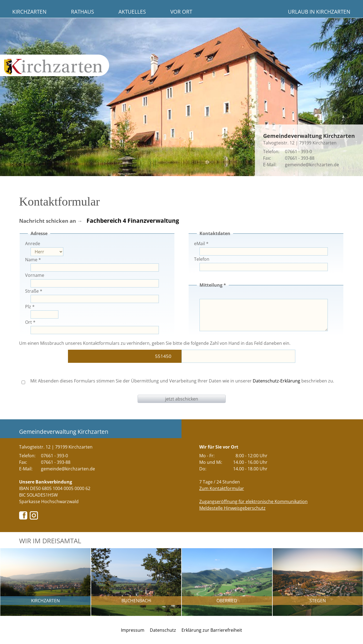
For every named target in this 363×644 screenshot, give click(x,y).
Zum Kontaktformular (222, 488)
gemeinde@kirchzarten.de (312, 165)
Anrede (33, 244)
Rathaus (82, 12)
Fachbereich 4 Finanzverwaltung (133, 221)
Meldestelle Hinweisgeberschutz (232, 508)
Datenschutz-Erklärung (276, 381)
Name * (33, 260)
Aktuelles (132, 12)
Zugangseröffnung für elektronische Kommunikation (253, 501)
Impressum (133, 630)
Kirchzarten (29, 12)
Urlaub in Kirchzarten (319, 12)
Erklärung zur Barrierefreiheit (212, 630)
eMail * (201, 244)
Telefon (202, 259)
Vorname (35, 275)
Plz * (30, 307)
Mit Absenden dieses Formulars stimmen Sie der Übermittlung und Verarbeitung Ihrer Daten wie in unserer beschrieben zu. (178, 381)
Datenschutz (163, 630)
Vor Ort (181, 12)
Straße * (34, 291)
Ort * (30, 322)
